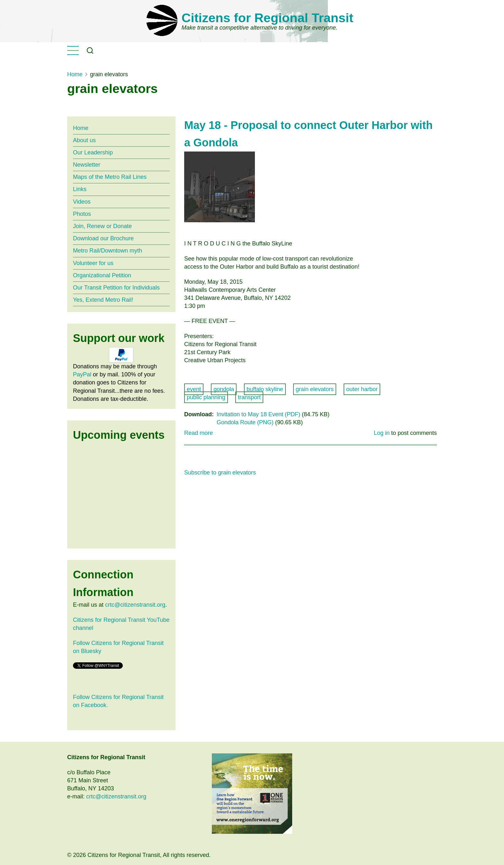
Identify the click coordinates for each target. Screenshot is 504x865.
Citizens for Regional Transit (267, 18)
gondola (224, 389)
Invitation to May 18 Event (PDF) (258, 414)
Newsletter (87, 165)
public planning (206, 397)
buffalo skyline (265, 389)
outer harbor (362, 389)
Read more (198, 433)
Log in (382, 433)
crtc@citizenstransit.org (135, 605)
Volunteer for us (93, 263)
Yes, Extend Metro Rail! (103, 300)
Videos (82, 202)
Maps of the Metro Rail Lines (110, 177)
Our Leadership (93, 152)
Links (80, 189)
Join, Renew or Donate (102, 226)
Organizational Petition (102, 275)
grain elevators (315, 389)
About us (84, 140)
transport (249, 397)
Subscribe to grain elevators (220, 473)
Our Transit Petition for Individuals (116, 288)
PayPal (82, 374)
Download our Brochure (103, 238)
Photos (82, 214)
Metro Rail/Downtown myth (108, 251)
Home (75, 74)
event (194, 389)
